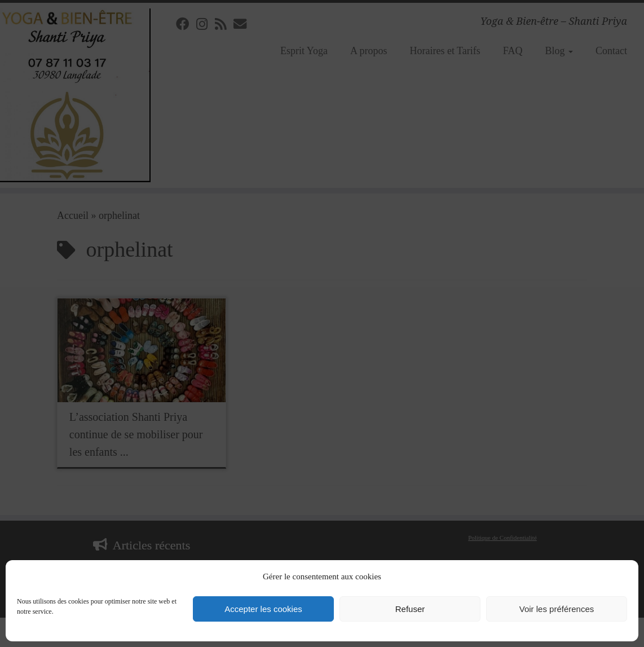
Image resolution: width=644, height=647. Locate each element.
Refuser (410, 609)
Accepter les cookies (263, 609)
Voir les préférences (557, 609)
